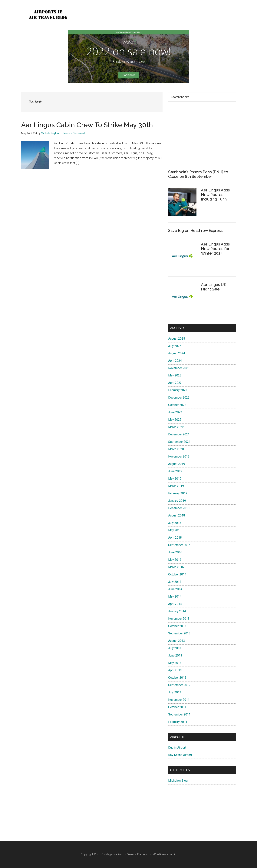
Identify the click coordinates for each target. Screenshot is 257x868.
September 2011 (179, 714)
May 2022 (175, 420)
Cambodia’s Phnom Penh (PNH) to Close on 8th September (198, 174)
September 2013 (179, 633)
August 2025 (177, 339)
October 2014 (177, 574)
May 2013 (175, 663)
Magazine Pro (114, 854)
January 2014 (177, 611)
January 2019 (177, 501)
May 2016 (175, 560)
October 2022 (177, 405)
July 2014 (175, 582)
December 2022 (179, 398)
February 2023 (178, 390)
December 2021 (179, 434)
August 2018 (177, 515)
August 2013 (177, 641)
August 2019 (177, 464)
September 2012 (179, 685)
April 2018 (175, 538)
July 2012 (175, 692)
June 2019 (175, 471)
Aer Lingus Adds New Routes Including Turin (215, 195)
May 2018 (175, 530)
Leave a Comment (74, 133)
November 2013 (179, 619)
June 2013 (175, 655)
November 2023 (179, 368)
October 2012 (177, 678)
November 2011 (179, 700)
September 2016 (179, 545)
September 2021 (179, 442)
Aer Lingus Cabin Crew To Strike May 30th (87, 125)
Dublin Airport (177, 748)
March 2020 (176, 449)
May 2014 (175, 597)
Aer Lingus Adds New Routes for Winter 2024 (215, 249)
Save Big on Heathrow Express (195, 231)
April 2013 (175, 670)
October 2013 (177, 626)
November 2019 (179, 456)
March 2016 (176, 567)
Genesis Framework (139, 854)
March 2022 (176, 427)
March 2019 (176, 486)
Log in (172, 854)
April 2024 (175, 361)
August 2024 (177, 353)
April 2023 (175, 383)
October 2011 (177, 707)
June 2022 (175, 412)
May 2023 (175, 375)
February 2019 (178, 493)
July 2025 (175, 346)
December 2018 (179, 508)
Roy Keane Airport (180, 755)
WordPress (160, 854)
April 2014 (175, 604)
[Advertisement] (202, 136)
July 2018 (175, 523)
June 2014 (175, 589)
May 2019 (175, 479)
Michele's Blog (178, 781)
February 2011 (178, 722)
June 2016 (175, 552)
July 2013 (175, 648)
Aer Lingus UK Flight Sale (214, 287)
